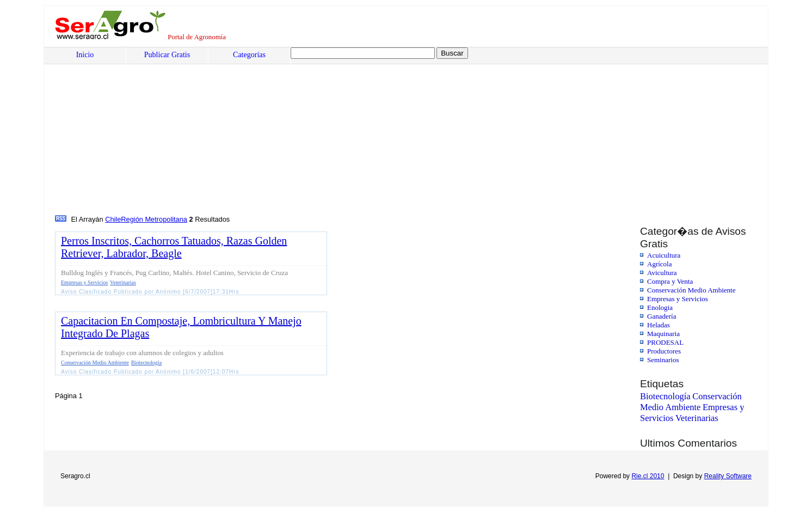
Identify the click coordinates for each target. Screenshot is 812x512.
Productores (664, 351)
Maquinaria (663, 334)
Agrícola (659, 264)
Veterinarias (697, 418)
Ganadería (662, 316)
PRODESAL (665, 342)
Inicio (85, 55)
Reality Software (728, 476)
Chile (113, 219)
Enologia (660, 307)
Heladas (659, 325)
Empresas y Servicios (678, 299)
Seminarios (663, 360)
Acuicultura (664, 255)
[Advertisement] (384, 131)
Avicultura (662, 273)
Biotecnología (665, 396)
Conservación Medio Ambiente (691, 290)
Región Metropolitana (154, 219)
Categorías (249, 55)
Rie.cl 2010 (648, 476)
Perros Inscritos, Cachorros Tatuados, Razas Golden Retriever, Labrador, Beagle (174, 247)
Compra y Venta (670, 281)
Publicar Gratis (167, 55)
